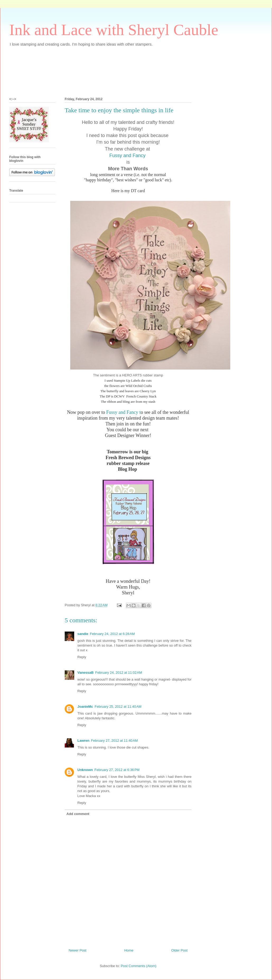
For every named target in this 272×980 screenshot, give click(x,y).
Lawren (83, 741)
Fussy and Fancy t (123, 412)
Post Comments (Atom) (139, 966)
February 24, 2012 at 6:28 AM (112, 634)
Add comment (78, 814)
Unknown (85, 770)
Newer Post (78, 950)
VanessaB (85, 673)
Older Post (179, 950)
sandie (83, 634)
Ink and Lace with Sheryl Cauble (114, 30)
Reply (82, 657)
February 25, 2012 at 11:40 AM (118, 707)
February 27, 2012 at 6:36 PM (117, 770)
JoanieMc (85, 707)
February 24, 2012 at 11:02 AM (118, 673)
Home (129, 950)
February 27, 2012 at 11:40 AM (114, 741)
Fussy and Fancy (128, 156)
